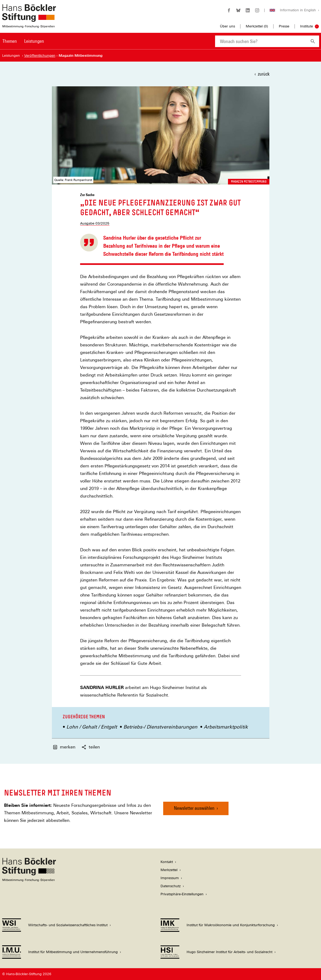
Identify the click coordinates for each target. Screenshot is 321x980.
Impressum (170, 878)
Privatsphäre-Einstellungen (182, 894)
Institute (306, 26)
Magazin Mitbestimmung (249, 182)
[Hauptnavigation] (23, 41)
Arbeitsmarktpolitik (226, 727)
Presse (284, 26)
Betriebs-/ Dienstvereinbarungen (160, 727)
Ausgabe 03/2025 (95, 223)
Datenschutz (171, 886)
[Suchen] (313, 41)
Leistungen (34, 41)
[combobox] (261, 41)
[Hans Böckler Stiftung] (29, 880)
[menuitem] (10, 45)
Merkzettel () (257, 26)
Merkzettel (169, 870)
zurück (264, 74)
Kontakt (167, 862)
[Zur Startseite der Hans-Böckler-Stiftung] (29, 25)
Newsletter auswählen (194, 808)
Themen (10, 41)
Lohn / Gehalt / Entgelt (92, 727)
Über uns (227, 26)
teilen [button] (91, 747)
